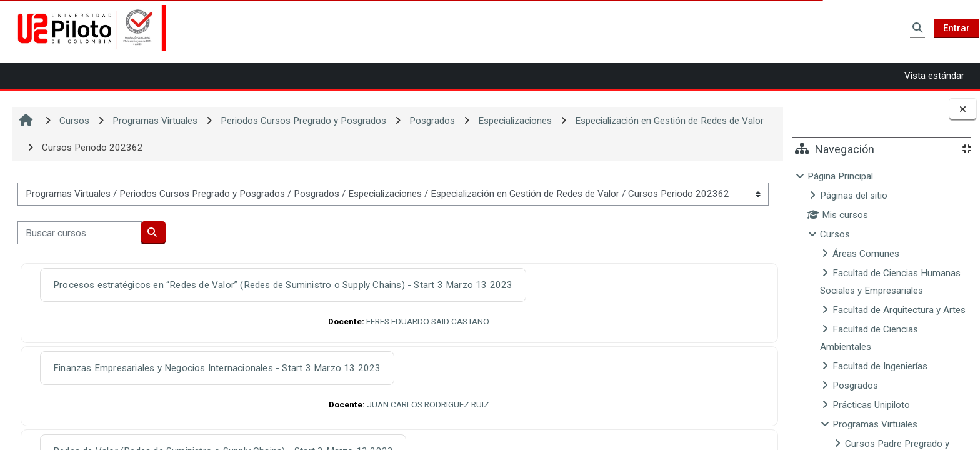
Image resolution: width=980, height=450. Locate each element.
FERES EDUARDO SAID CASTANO (427, 321)
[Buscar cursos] (80, 233)
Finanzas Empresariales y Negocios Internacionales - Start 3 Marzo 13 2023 (217, 368)
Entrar (957, 28)
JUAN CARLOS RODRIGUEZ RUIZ (426, 404)
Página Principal (840, 176)
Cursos (835, 234)
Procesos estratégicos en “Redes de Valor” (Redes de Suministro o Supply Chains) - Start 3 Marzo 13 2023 (283, 285)
